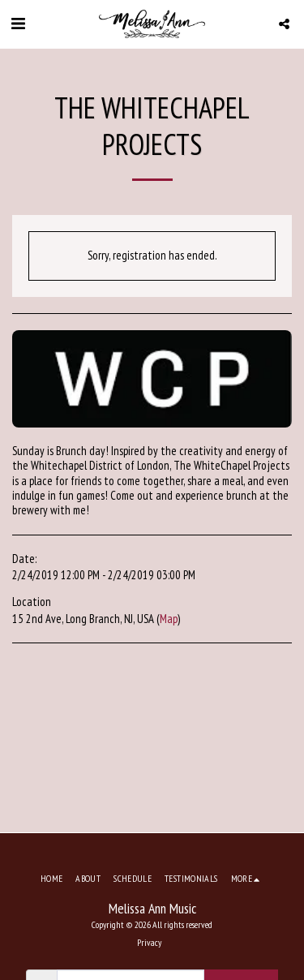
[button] (18, 24)
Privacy (149, 942)
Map (169, 619)
